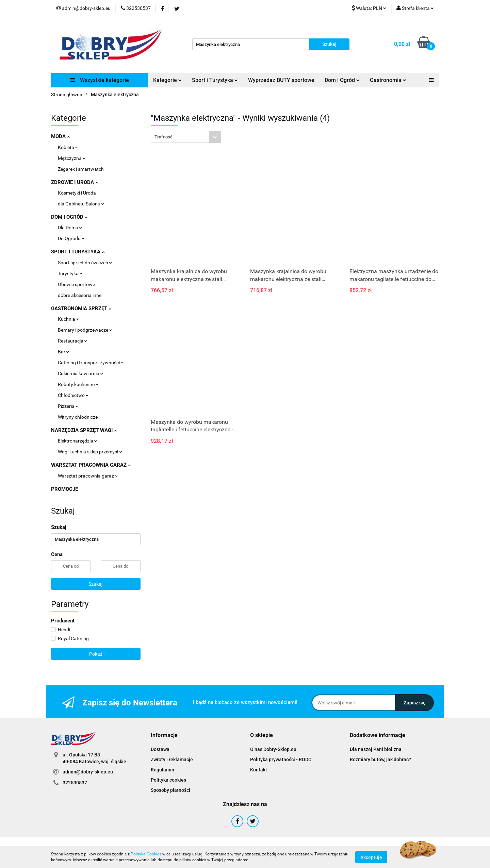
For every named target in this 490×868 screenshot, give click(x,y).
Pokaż (96, 654)
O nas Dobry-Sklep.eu (273, 749)
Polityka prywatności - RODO (281, 759)
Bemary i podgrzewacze (85, 330)
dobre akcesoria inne (80, 295)
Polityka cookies (168, 780)
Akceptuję (371, 857)
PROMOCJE (64, 489)
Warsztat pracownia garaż (88, 476)
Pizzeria (68, 406)
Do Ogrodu (71, 238)
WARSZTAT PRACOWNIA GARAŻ (91, 465)
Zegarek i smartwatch (81, 169)
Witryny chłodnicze (78, 417)
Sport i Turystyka (215, 80)
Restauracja (72, 341)
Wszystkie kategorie (100, 80)
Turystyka (70, 273)
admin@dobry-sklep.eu (88, 772)
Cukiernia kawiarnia (80, 373)
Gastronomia (388, 80)
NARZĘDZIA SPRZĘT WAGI (84, 430)
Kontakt (259, 770)
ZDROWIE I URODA (75, 182)
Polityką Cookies (146, 854)
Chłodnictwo (73, 395)
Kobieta (68, 147)
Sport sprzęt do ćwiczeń (85, 263)
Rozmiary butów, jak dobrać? (380, 759)
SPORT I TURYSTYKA (78, 252)
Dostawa (160, 749)
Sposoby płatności (170, 790)
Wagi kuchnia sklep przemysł (90, 452)
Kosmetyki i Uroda (77, 193)
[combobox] (186, 137)
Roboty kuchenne (78, 384)
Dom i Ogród (342, 80)
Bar (63, 352)
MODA (60, 136)
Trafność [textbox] (164, 137)
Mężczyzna (72, 158)
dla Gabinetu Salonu (81, 204)
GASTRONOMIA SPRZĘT (81, 308)
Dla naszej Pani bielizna (376, 749)
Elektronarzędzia (77, 441)
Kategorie (167, 80)
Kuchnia (68, 319)
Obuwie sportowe (76, 284)
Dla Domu (70, 228)
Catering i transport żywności (91, 363)
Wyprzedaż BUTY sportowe (281, 80)
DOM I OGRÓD (69, 217)
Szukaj (96, 584)
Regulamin (162, 770)
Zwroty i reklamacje (172, 759)
